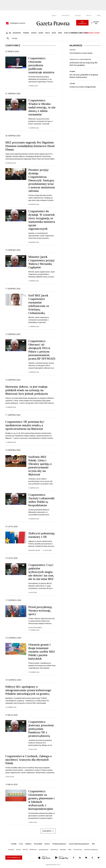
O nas (21, 844)
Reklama (28, 844)
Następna (48, 831)
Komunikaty (38, 844)
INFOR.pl (25, 850)
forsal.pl (78, 15)
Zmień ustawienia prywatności (79, 844)
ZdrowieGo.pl (54, 850)
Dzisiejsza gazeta (18, 23)
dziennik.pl (66, 15)
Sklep (99, 15)
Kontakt (14, 844)
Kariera (47, 844)
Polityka (72, 50)
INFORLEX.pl (33, 850)
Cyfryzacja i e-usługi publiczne (80, 59)
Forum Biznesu (78, 850)
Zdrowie (72, 84)
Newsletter (63, 850)
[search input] (55, 38)
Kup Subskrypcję (82, 23)
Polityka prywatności (59, 844)
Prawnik (72, 72)
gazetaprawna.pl (44, 850)
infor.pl (89, 15)
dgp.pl (54, 15)
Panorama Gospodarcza (91, 850)
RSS (93, 844)
